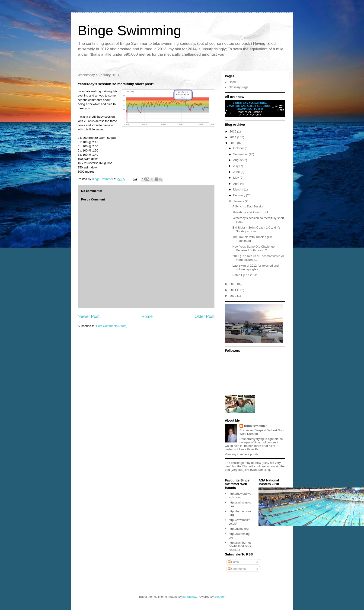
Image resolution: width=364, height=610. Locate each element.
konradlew (189, 597)
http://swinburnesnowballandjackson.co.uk (240, 546)
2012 (233, 284)
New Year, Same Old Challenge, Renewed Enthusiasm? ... (254, 248)
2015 (233, 131)
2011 (233, 290)
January (239, 201)
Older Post (204, 316)
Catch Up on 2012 (244, 275)
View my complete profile (242, 454)
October (239, 148)
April (237, 184)
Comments (237, 569)
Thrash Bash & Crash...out (250, 212)
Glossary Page (238, 87)
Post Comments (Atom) (112, 326)
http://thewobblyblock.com (240, 495)
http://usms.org (239, 529)
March (238, 189)
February (240, 195)
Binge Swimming (129, 31)
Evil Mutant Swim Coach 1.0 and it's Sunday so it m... (256, 229)
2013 (233, 143)
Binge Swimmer (255, 426)
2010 (233, 296)
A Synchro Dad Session (248, 206)
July (236, 166)
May (236, 178)
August (238, 160)
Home (147, 316)
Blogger (220, 597)
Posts (233, 562)
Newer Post (89, 316)
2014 (233, 137)
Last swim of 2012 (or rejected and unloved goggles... (255, 267)
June (237, 172)
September (241, 154)
